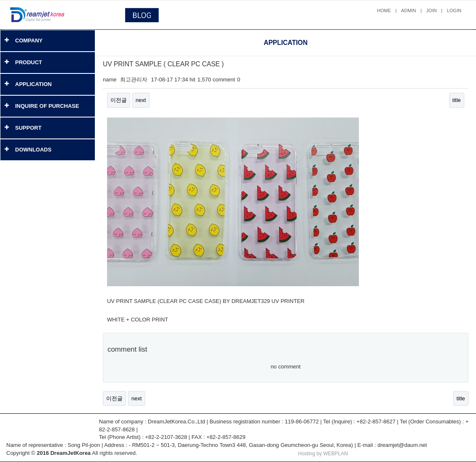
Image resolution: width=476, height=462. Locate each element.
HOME (384, 10)
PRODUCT (29, 62)
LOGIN (454, 10)
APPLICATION (33, 84)
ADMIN (409, 10)
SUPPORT (28, 128)
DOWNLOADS (33, 150)
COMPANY (29, 40)
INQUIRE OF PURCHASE (47, 106)
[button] (7, 40)
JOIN (431, 10)
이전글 (119, 100)
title (457, 100)
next (141, 100)
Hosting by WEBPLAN (323, 454)
